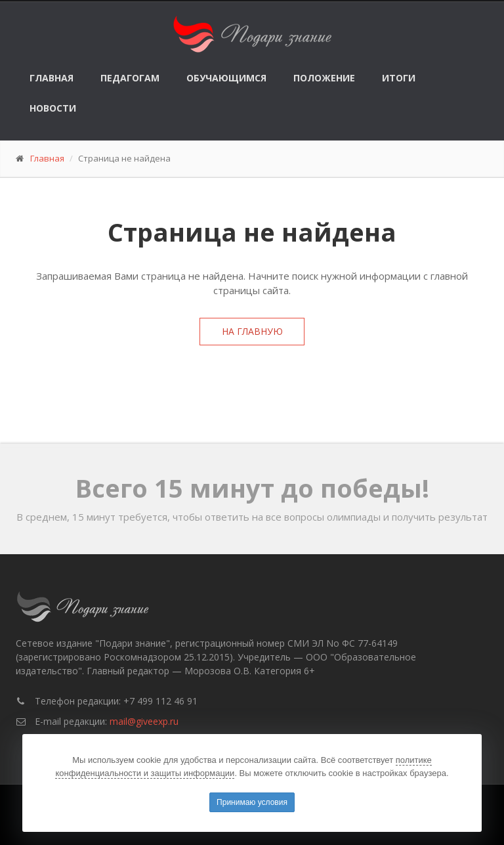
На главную (252, 331)
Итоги (399, 78)
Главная (52, 78)
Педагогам (130, 78)
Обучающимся (226, 78)
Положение (324, 78)
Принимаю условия (252, 802)
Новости (53, 108)
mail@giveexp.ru (144, 721)
